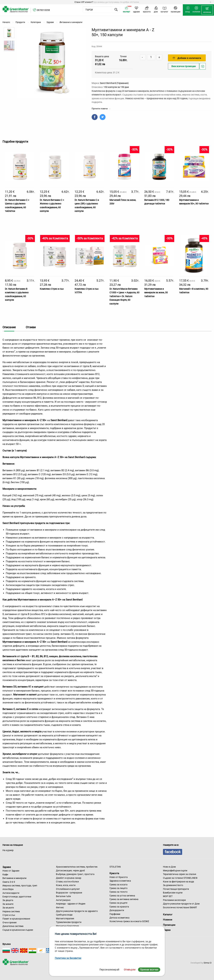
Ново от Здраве (11, 871)
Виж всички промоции (184, 66)
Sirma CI (208, 963)
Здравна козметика (120, 881)
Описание (9, 327)
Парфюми (115, 914)
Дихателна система (13, 926)
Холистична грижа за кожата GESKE (129, 921)
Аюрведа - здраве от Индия (71, 904)
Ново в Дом (169, 867)
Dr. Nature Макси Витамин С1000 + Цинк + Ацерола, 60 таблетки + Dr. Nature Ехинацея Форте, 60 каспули (124, 296)
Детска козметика (119, 918)
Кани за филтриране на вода (178, 882)
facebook (173, 852)
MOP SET (168, 896)
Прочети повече (101, 109)
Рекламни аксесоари (174, 900)
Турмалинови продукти (69, 922)
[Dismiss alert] (210, 2)
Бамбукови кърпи (173, 893)
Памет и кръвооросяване (16, 919)
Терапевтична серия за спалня (180, 874)
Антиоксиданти (11, 893)
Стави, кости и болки (67, 882)
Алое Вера (8, 889)
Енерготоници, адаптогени (17, 897)
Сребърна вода (64, 915)
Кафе (5, 874)
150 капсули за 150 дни (116, 87)
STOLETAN (115, 867)
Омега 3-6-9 (9, 882)
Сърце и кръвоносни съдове (18, 930)
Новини (168, 920)
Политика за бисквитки (68, 958)
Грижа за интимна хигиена (124, 899)
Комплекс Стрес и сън (52, 289)
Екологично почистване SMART (180, 907)
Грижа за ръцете (118, 903)
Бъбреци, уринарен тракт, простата (75, 874)
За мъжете (8, 908)
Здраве (7, 867)
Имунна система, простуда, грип (20, 886)
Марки (167, 930)
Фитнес (60, 907)
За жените (8, 904)
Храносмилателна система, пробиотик (77, 867)
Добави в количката (187, 58)
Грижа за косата (118, 885)
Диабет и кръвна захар (69, 878)
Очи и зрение (9, 922)
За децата (8, 900)
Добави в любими (203, 67)
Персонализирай (109, 970)
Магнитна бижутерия (67, 926)
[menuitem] (207, 10)
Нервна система (11, 911)
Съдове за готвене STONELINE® (180, 878)
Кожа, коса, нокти (66, 885)
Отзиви (31, 327)
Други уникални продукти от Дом (181, 904)
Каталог (168, 915)
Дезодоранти (117, 910)
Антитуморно (63, 900)
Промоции (169, 925)
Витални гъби (63, 896)
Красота (114, 873)
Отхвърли (130, 970)
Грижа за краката (119, 907)
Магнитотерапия (65, 919)
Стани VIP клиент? (84, 2)
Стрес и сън (9, 915)
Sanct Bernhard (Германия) (114, 83)
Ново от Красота (119, 877)
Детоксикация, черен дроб (70, 871)
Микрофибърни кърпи (175, 871)
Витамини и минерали (14, 878)
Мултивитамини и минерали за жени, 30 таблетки (156, 293)
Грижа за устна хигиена (122, 896)
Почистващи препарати (176, 889)
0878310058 (43, 10)
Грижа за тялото (118, 892)
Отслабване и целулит (68, 889)
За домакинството (173, 885)
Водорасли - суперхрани (69, 893)
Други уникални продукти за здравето (77, 911)
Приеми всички (149, 970)
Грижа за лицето (118, 888)
